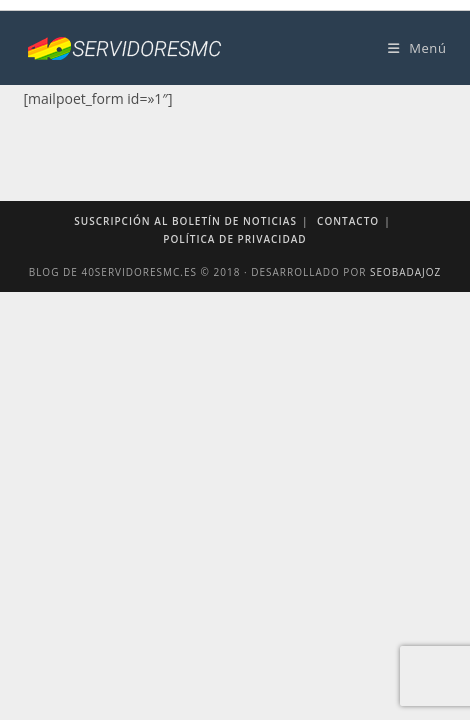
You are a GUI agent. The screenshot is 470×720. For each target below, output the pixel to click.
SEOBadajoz (405, 272)
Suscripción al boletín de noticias (185, 221)
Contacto (348, 221)
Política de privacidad (234, 239)
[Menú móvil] (417, 48)
